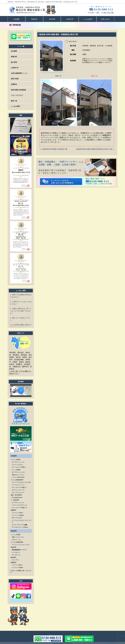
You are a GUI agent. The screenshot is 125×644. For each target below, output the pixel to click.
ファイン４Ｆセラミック (19, 505)
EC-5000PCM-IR (17, 497)
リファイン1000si (17, 512)
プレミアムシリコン (18, 492)
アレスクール (16, 554)
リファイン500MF (17, 567)
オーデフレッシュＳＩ (19, 472)
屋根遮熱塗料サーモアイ (19, 549)
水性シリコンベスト (18, 537)
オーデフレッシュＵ (18, 462)
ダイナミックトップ (18, 490)
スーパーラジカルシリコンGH (21, 482)
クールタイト (16, 552)
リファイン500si (17, 565)
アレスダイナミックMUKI (20, 527)
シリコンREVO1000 (18, 477)
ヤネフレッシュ (17, 539)
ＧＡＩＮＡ (15, 559)
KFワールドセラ (17, 517)
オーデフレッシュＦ (18, 502)
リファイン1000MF (18, 515)
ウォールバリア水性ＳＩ (19, 487)
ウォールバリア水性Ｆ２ (19, 507)
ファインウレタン (17, 464)
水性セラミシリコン (18, 474)
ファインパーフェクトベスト (21, 544)
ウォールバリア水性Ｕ (19, 467)
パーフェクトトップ (18, 484)
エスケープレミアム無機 (19, 524)
